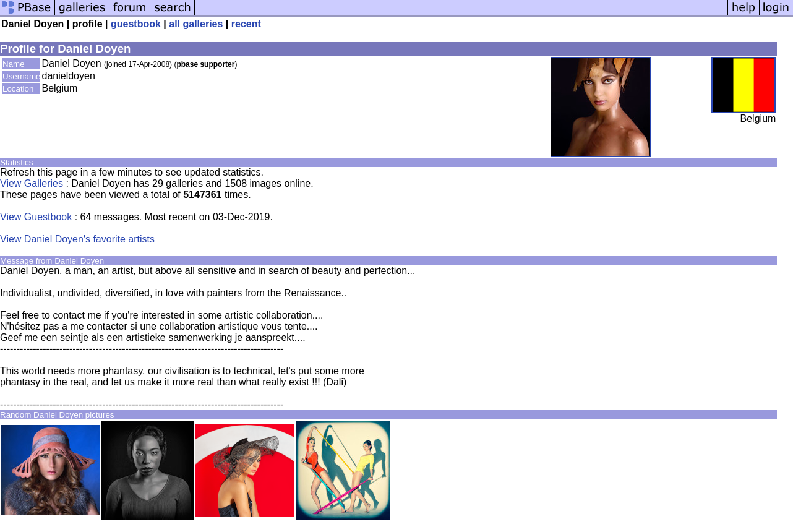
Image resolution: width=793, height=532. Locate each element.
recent (246, 24)
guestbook (136, 24)
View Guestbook (36, 217)
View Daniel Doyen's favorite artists (77, 239)
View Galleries (32, 183)
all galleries (196, 24)
